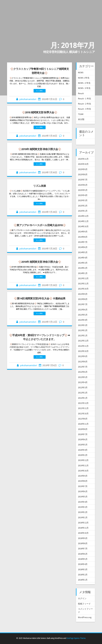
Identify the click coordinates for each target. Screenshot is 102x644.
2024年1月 (83, 273)
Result (81, 93)
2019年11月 (83, 465)
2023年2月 (83, 330)
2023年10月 (83, 289)
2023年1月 (83, 335)
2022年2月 (83, 393)
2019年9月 (83, 476)
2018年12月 (83, 523)
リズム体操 (41, 186)
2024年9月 (83, 232)
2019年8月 (83, 481)
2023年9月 (83, 294)
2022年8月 (83, 362)
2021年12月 (83, 403)
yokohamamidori (28, 99)
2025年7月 (83, 180)
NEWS (81, 72)
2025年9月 (83, 169)
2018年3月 (83, 569)
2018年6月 (83, 554)
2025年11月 (83, 159)
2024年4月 (83, 258)
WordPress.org (85, 617)
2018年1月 (83, 580)
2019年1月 (83, 517)
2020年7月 (83, 434)
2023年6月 (83, 310)
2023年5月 (83, 315)
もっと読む (40, 91)
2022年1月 (83, 398)
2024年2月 (83, 268)
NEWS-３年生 (84, 88)
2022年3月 (83, 387)
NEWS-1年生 (84, 78)
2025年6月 (83, 185)
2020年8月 (83, 429)
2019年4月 (83, 502)
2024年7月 (83, 242)
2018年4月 (83, 564)
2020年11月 (83, 424)
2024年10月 (83, 226)
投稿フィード (84, 604)
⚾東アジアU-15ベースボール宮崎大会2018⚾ (40, 225)
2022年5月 (83, 377)
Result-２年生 (85, 104)
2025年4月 (83, 195)
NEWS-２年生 (84, 83)
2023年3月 (83, 325)
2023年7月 (83, 304)
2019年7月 (83, 486)
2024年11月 (83, 221)
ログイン (82, 598)
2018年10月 (83, 533)
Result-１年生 (85, 99)
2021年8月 (83, 419)
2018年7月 (83, 549)
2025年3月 (83, 200)
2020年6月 (83, 439)
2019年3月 (83, 507)
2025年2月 (83, 206)
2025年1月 (83, 211)
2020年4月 (83, 450)
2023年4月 (83, 320)
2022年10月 (83, 351)
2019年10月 (83, 471)
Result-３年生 (85, 109)
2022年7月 (83, 367)
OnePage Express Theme (76, 638)
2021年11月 (83, 408)
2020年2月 (83, 455)
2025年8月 (83, 174)
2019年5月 (83, 497)
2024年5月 (83, 252)
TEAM (81, 114)
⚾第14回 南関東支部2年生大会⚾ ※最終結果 (40, 298)
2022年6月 (83, 372)
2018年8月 (83, 543)
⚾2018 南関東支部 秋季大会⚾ (40, 112)
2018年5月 (83, 559)
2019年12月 (83, 460)
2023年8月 (83, 299)
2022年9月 (83, 356)
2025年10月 (83, 164)
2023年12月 (83, 278)
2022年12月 (83, 341)
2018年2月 (83, 575)
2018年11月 (83, 528)
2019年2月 (83, 512)
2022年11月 (83, 346)
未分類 (81, 119)
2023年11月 (83, 284)
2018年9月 (83, 538)
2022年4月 (83, 382)
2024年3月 (83, 263)
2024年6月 (83, 247)
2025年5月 (83, 190)
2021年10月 (83, 414)
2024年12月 (83, 216)
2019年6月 (83, 491)
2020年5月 (83, 445)
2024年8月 (83, 237)
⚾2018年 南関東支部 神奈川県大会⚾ (40, 149)
